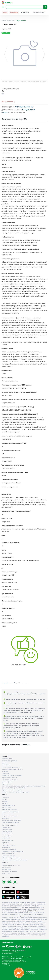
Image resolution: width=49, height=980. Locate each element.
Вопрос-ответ (6, 838)
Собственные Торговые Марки (11, 858)
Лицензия (5, 771)
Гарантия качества (7, 814)
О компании (5, 797)
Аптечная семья (6, 828)
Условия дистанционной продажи (12, 776)
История (4, 799)
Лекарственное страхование (10, 812)
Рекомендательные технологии (11, 820)
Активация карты (7, 830)
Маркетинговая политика (9, 778)
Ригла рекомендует (39, 12)
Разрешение (5, 774)
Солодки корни (29, 110)
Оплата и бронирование (9, 761)
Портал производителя (9, 850)
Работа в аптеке (6, 867)
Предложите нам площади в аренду (12, 852)
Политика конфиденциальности (11, 767)
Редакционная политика (9, 810)
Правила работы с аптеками (10, 823)
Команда (4, 801)
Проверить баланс (7, 834)
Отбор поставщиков (8, 854)
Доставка (4, 763)
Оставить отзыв (6, 808)
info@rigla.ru (9, 965)
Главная (4, 21)
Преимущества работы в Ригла (11, 865)
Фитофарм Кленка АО (24, 107)
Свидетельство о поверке (9, 816)
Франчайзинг (6, 848)
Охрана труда (6, 874)
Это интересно (6, 765)
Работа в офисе (6, 869)
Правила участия (7, 832)
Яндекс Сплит (25, 12)
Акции (5, 12)
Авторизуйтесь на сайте (9, 683)
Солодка (4, 113)
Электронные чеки (7, 840)
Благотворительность (8, 806)
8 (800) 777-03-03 (33, 911)
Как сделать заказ (7, 759)
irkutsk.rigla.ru (20, 904)
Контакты (5, 804)
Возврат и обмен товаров (9, 780)
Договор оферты (7, 782)
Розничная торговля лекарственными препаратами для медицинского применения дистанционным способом (23, 787)
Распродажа (14, 12)
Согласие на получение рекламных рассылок (15, 792)
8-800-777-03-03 (8, 943)
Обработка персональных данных (12, 790)
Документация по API (8, 856)
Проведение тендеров (8, 845)
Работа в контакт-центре (9, 871)
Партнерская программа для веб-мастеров (15, 860)
